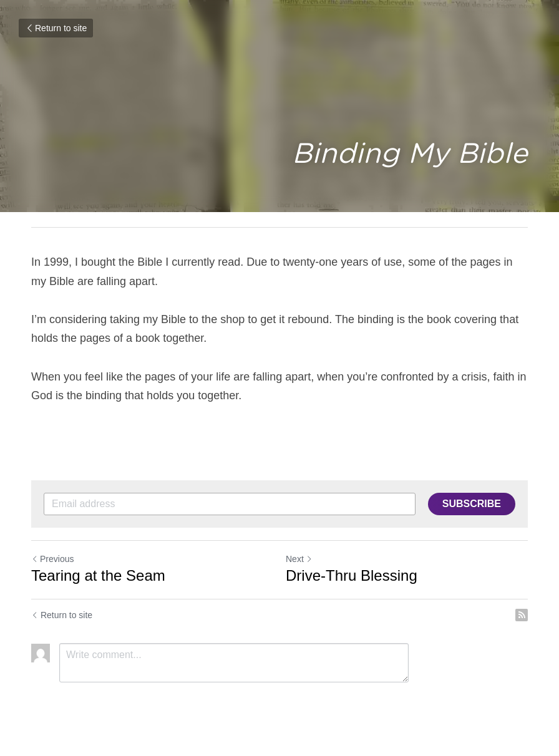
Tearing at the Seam (98, 575)
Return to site (56, 28)
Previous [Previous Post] (52, 559)
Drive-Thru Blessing (352, 575)
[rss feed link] (522, 615)
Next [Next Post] (299, 559)
